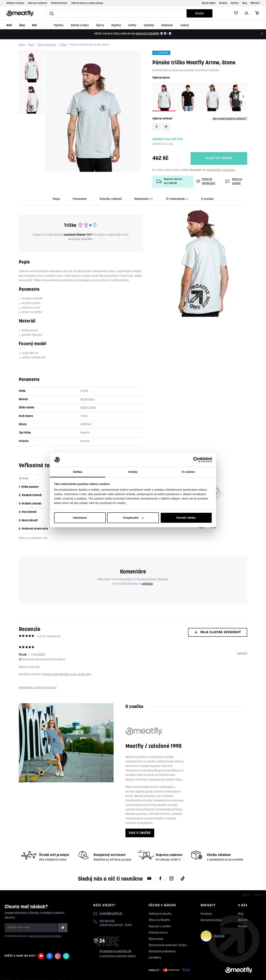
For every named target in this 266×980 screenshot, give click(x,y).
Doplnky (116, 26)
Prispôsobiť (133, 518)
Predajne (206, 914)
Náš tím (243, 920)
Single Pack (88, 399)
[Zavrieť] (262, 34)
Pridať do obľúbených (206, 181)
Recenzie (213, 936)
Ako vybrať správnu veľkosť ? (230, 119)
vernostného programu (220, 170)
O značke (207, 199)
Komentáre (144, 199)
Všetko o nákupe (15, 3)
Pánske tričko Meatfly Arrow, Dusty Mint (67, 675)
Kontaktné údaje (211, 920)
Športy (100, 26)
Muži (9, 26)
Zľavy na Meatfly (159, 920)
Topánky (59, 26)
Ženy (22, 26)
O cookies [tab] (189, 472)
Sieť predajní (209, 3)
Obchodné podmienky (162, 952)
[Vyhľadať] (116, 13)
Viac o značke (140, 833)
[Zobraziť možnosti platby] (170, 970)
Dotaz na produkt (233, 181)
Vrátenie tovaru (59, 3)
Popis (56, 199)
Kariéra (235, 3)
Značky (185, 26)
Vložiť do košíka (219, 158)
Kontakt (223, 3)
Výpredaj (149, 26)
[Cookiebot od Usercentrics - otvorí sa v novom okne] (196, 460)
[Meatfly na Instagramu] (171, 879)
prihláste (148, 584)
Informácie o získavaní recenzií (38, 688)
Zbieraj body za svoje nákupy (87, 3)
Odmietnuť (80, 518)
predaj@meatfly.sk (111, 914)
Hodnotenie (177, 199)
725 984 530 (107, 921)
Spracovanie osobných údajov (168, 945)
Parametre (80, 199)
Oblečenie (167, 26)
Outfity (132, 26)
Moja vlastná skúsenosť (218, 632)
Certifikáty (155, 958)
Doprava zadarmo (37, 3)
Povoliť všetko (186, 518)
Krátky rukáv (88, 408)
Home (22, 45)
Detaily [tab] (133, 472)
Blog (245, 3)
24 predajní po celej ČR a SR (115, 952)
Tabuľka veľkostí (111, 199)
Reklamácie (156, 939)
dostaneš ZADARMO (148, 34)
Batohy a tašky (80, 26)
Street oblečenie (47, 45)
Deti (35, 26)
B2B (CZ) (255, 3)
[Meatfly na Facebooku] (160, 879)
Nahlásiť (242, 654)
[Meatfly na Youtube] (149, 879)
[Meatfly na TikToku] (183, 879)
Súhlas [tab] (78, 472)
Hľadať (199, 14)
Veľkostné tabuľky (160, 914)
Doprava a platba (160, 927)
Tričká (63, 45)
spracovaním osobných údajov (45, 936)
